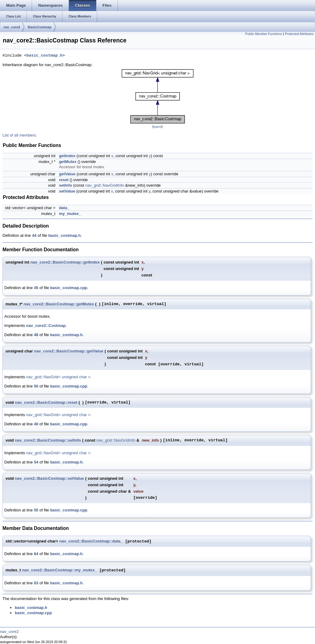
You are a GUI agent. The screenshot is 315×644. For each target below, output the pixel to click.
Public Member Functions (264, 34)
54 (36, 462)
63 (36, 583)
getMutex (68, 162)
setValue (67, 191)
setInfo (66, 185)
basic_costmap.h (44, 56)
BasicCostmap (39, 27)
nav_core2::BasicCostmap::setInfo (48, 440)
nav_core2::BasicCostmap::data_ (91, 541)
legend (157, 127)
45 (36, 288)
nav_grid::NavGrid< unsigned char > (58, 377)
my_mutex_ (70, 214)
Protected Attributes (299, 34)
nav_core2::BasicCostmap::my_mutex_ (59, 570)
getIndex (67, 156)
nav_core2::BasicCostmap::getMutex (59, 304)
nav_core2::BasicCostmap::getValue (68, 351)
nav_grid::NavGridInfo (105, 185)
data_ (64, 208)
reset (64, 180)
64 (36, 554)
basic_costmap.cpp (69, 288)
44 (34, 235)
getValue (67, 174)
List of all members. (20, 135)
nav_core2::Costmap (46, 326)
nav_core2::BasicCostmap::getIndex (65, 262)
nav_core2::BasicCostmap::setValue (49, 478)
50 (36, 386)
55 (36, 510)
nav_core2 (12, 27)
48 (36, 335)
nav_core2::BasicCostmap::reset (46, 402)
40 (36, 424)
